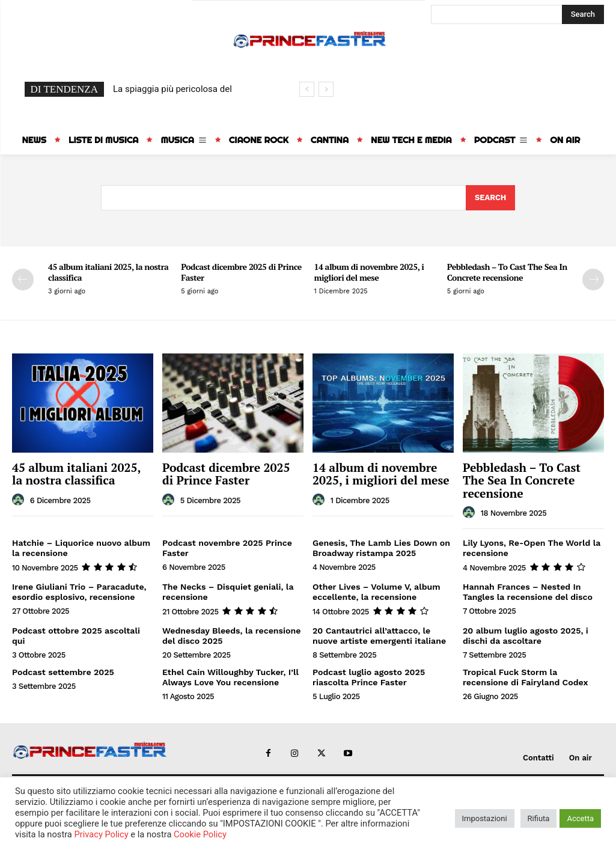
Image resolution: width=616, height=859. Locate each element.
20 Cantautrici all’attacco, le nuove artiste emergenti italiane (379, 634)
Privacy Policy (101, 834)
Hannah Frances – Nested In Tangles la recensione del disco (527, 591)
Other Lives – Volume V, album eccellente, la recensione (376, 591)
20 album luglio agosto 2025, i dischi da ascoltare (525, 634)
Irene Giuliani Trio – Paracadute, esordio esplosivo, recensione (79, 591)
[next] (326, 89)
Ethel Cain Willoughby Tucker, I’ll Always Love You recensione (230, 675)
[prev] (307, 89)
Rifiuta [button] (539, 818)
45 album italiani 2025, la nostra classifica (108, 272)
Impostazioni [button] (485, 818)
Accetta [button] (580, 818)
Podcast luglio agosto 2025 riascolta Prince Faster (368, 675)
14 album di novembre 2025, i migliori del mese (369, 272)
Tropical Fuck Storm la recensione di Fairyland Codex (525, 675)
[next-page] (593, 280)
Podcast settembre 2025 (63, 670)
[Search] (583, 14)
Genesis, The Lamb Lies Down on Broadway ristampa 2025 (381, 547)
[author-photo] (20, 500)
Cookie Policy (200, 834)
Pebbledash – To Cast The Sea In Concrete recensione (507, 272)
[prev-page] (23, 280)
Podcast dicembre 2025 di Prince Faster (241, 272)
